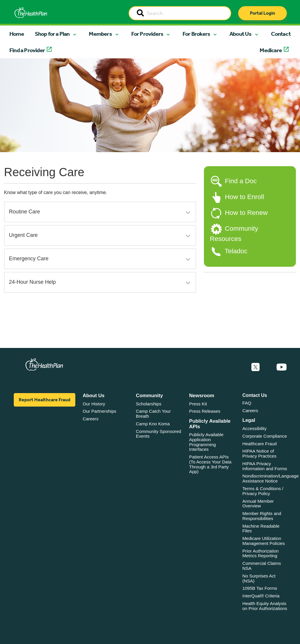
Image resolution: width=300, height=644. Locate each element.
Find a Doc (241, 181)
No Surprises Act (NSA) (259, 578)
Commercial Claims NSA (262, 566)
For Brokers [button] (196, 34)
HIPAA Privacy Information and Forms (265, 466)
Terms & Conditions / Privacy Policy (263, 491)
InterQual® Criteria (261, 596)
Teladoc (236, 251)
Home (17, 34)
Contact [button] (281, 34)
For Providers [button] (147, 34)
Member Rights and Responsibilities (262, 516)
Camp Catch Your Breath (153, 414)
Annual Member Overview (258, 504)
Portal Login (262, 13)
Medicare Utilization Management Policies (264, 541)
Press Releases (205, 411)
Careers (91, 419)
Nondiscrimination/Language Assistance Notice (271, 478)
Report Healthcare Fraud (45, 400)
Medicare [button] (271, 50)
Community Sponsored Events (158, 434)
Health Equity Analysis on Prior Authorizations (265, 606)
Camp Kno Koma (153, 424)
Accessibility (254, 428)
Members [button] (100, 34)
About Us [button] (241, 34)
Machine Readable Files (261, 529)
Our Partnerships (99, 411)
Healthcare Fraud (259, 444)
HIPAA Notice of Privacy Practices (259, 453)
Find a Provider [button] (27, 50)
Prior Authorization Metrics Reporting (260, 553)
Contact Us (255, 395)
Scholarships (149, 404)
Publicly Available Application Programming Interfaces (206, 442)
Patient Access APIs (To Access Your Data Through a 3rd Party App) (210, 464)
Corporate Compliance (265, 436)
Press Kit (198, 404)
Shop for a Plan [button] (52, 34)
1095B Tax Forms (260, 588)
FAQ (247, 403)
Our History (94, 404)
